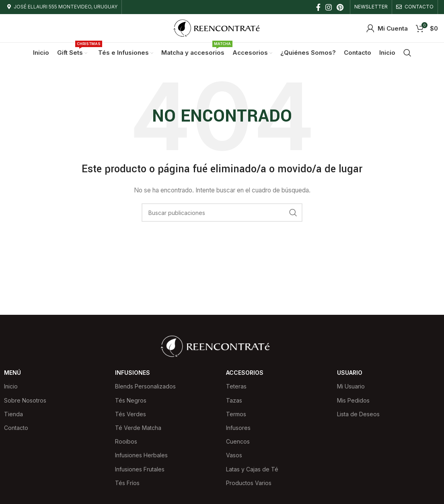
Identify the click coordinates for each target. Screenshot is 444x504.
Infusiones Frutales (140, 469)
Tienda (13, 414)
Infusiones (133, 373)
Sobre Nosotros (25, 400)
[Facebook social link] (318, 7)
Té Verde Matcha (138, 428)
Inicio (11, 386)
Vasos (234, 455)
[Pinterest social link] (340, 7)
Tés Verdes (131, 414)
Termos (236, 414)
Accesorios (245, 373)
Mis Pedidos (353, 400)
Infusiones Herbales (141, 455)
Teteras (236, 386)
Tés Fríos (127, 483)
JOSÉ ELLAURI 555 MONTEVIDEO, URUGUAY (66, 7)
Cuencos (238, 441)
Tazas (234, 400)
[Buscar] (407, 53)
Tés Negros (131, 400)
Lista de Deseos (358, 414)
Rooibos (126, 441)
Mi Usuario (351, 386)
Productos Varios (249, 483)
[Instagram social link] (329, 7)
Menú (12, 373)
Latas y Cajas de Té (252, 469)
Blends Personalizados (145, 386)
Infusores (238, 428)
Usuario (350, 373)
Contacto (16, 428)
